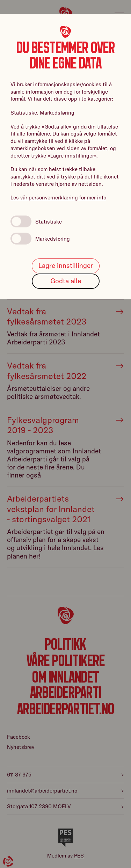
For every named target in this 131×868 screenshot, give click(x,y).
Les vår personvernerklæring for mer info (58, 198)
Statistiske (36, 221)
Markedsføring (40, 239)
